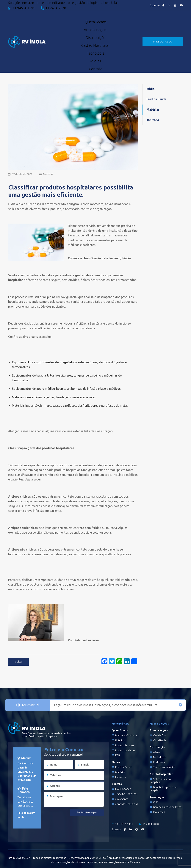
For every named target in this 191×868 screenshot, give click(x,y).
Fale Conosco (123, 789)
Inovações (159, 812)
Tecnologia (96, 53)
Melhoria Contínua (126, 735)
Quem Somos (96, 22)
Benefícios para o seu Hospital (164, 789)
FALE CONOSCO (163, 42)
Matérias (48, 174)
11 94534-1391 (22, 8)
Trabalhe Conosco (126, 794)
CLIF (156, 802)
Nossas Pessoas (125, 745)
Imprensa (153, 120)
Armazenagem (96, 30)
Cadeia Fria (159, 735)
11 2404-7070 (53, 8)
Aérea (157, 752)
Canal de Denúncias (127, 804)
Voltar (18, 662)
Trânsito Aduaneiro (164, 767)
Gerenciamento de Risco (167, 807)
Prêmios (120, 740)
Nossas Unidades (125, 750)
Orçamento (122, 799)
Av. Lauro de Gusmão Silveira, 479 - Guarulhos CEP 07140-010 (27, 772)
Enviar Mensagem (87, 812)
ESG (118, 755)
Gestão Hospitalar (96, 45)
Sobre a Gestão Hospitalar (160, 781)
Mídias (96, 61)
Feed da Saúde (156, 99)
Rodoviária (159, 762)
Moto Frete (160, 757)
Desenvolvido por (87, 858)
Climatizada (160, 740)
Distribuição (95, 38)
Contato (96, 69)
